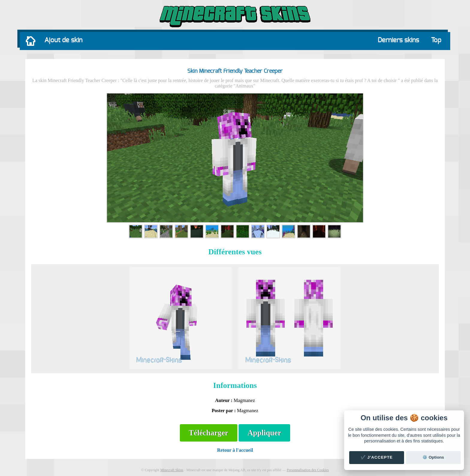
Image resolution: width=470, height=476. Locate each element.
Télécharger (209, 433)
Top (436, 40)
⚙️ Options (433, 457)
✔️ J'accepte (377, 457)
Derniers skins (398, 40)
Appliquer (264, 433)
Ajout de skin (63, 40)
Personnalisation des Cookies (308, 470)
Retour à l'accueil (235, 450)
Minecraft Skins (172, 470)
